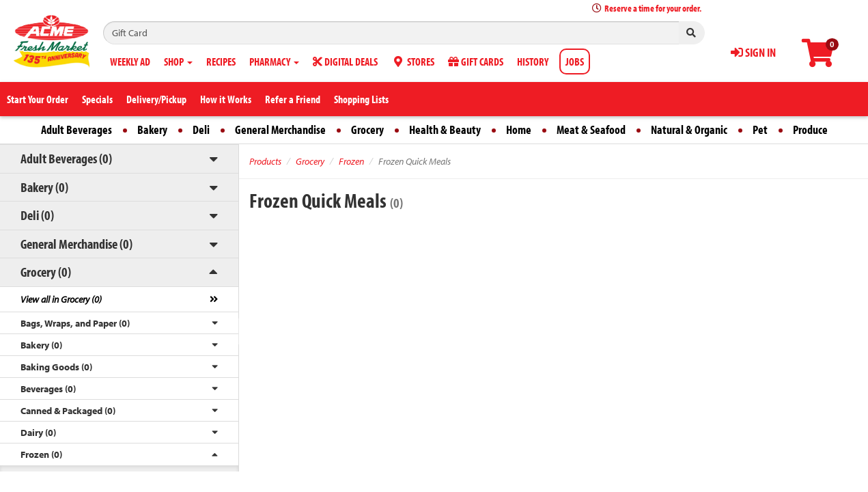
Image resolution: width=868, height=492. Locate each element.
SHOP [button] (178, 61)
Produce (810, 129)
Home (519, 129)
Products (265, 161)
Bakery (152, 129)
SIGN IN (753, 52)
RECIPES (221, 61)
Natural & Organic (689, 129)
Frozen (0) (41, 454)
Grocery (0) (46, 272)
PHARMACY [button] (274, 61)
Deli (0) (37, 215)
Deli (201, 129)
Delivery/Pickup (156, 99)
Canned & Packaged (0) (68, 411)
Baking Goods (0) (56, 367)
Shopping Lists (361, 99)
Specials (97, 99)
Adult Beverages (76, 129)
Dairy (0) (38, 433)
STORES (413, 61)
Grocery (367, 129)
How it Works (226, 99)
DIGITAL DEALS (345, 61)
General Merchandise (280, 129)
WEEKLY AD (130, 61)
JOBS (575, 61)
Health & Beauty (445, 129)
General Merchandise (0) (76, 244)
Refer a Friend (293, 99)
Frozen (351, 161)
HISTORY (533, 61)
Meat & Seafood (591, 129)
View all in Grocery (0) (61, 299)
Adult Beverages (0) (66, 158)
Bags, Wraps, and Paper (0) (75, 323)
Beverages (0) (48, 389)
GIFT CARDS (476, 61)
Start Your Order (38, 99)
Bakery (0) (44, 187)
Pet (760, 129)
